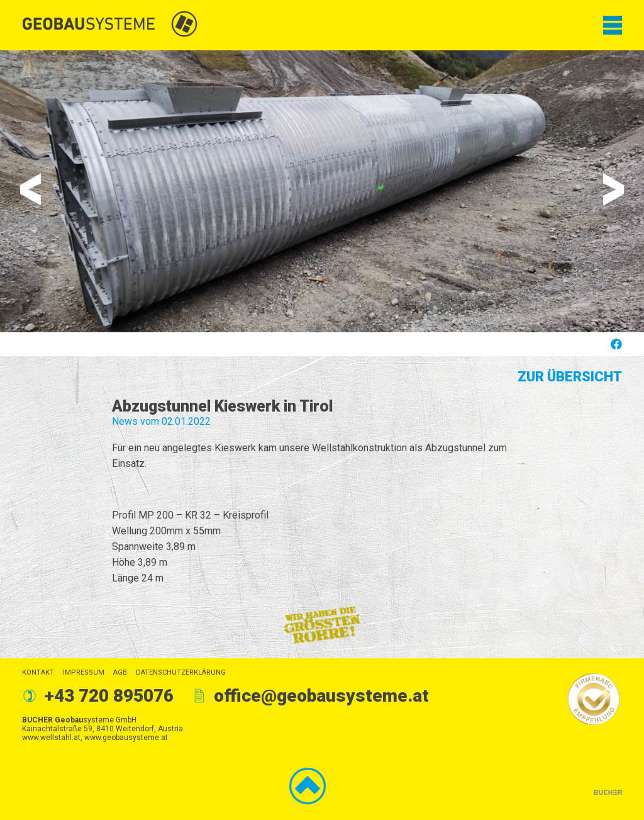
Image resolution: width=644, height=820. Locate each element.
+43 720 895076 (109, 696)
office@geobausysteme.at (321, 696)
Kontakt (38, 672)
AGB (120, 672)
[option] (322, 191)
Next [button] (613, 189)
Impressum (84, 672)
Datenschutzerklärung (181, 672)
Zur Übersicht (570, 377)
